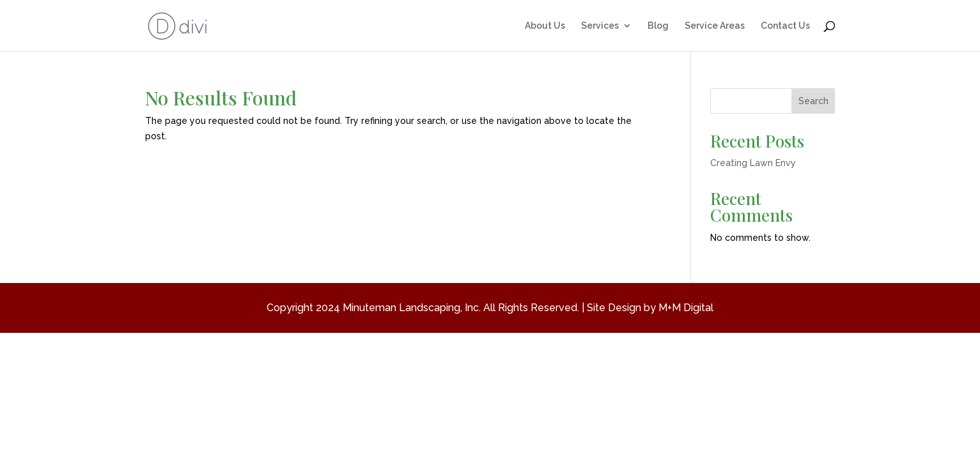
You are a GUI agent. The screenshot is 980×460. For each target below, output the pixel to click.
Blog (658, 26)
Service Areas (715, 26)
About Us (545, 26)
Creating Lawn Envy (753, 163)
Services (600, 26)
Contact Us (785, 26)
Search (813, 101)
